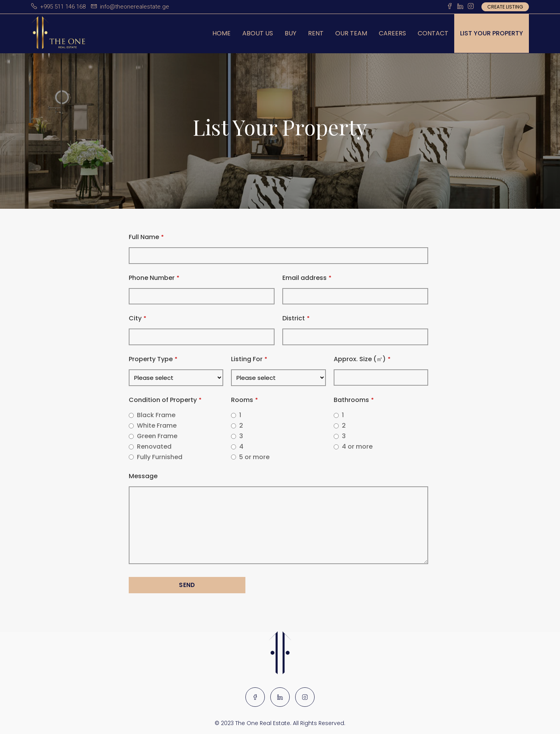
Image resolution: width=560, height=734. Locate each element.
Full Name (146, 237)
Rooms (244, 400)
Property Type (153, 359)
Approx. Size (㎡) (362, 359)
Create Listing (505, 7)
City (137, 318)
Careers (392, 33)
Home (221, 33)
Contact (433, 33)
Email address (307, 278)
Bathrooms (354, 400)
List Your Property (492, 33)
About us (258, 33)
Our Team (351, 33)
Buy (290, 33)
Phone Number (154, 278)
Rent (316, 33)
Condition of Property (165, 400)
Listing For (249, 359)
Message (143, 476)
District (296, 318)
